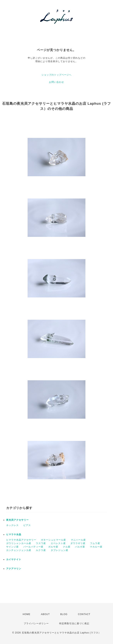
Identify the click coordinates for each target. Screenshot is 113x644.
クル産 (67, 547)
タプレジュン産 (59, 550)
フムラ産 (95, 543)
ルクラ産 (41, 550)
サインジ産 (12, 547)
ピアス (27, 525)
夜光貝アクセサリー (17, 520)
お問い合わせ (56, 82)
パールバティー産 (33, 547)
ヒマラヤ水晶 (14, 534)
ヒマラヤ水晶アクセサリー (21, 540)
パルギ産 (80, 547)
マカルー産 (96, 547)
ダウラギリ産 (78, 543)
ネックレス (12, 525)
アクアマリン (14, 569)
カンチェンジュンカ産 (19, 550)
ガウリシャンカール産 (19, 543)
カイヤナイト (14, 559)
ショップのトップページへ (56, 75)
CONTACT (84, 614)
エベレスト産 (58, 543)
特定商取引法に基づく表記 (74, 623)
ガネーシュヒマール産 (53, 540)
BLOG (64, 614)
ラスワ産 (41, 543)
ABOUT (45, 614)
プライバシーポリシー (36, 623)
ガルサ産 (53, 547)
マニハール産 (78, 540)
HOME (27, 614)
